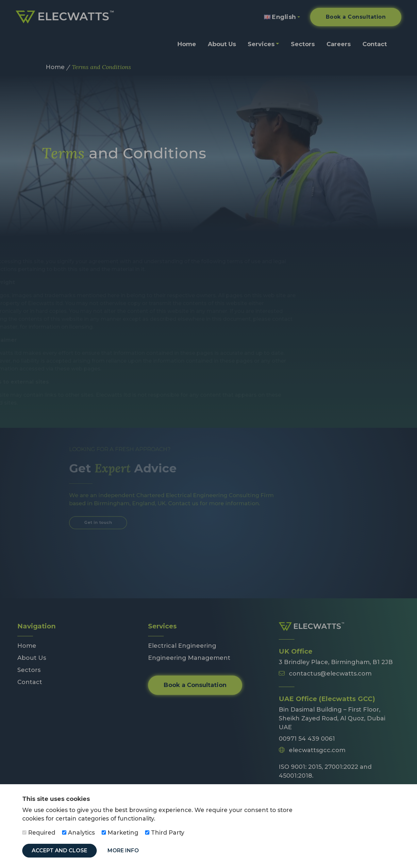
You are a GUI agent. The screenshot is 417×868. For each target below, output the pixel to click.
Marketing (120, 832)
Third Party (165, 832)
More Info (123, 850)
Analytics (78, 832)
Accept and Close (59, 850)
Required (39, 832)
